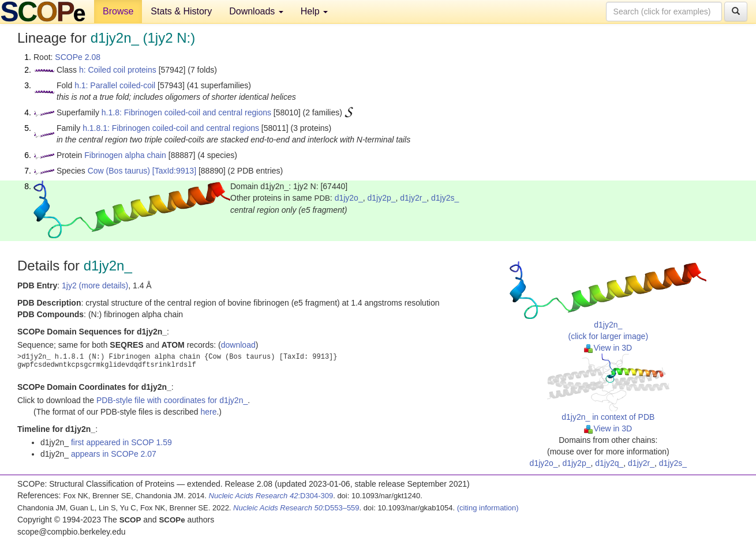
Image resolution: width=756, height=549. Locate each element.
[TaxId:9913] (174, 171)
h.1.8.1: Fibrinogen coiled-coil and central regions (171, 128)
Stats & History (181, 11)
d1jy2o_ (349, 198)
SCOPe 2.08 (78, 57)
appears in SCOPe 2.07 (114, 454)
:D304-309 (271, 496)
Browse (118, 11)
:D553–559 (296, 508)
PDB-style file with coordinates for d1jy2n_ (172, 400)
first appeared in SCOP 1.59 (121, 442)
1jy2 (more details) (95, 285)
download (238, 345)
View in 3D (608, 348)
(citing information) (488, 508)
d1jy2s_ (445, 198)
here (208, 412)
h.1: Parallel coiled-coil (115, 85)
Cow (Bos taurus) (119, 171)
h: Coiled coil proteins (118, 70)
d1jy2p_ (381, 198)
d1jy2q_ (609, 463)
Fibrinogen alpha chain (125, 155)
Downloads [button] (256, 11)
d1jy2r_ (413, 198)
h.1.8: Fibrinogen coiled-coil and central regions (186, 112)
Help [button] (314, 11)
